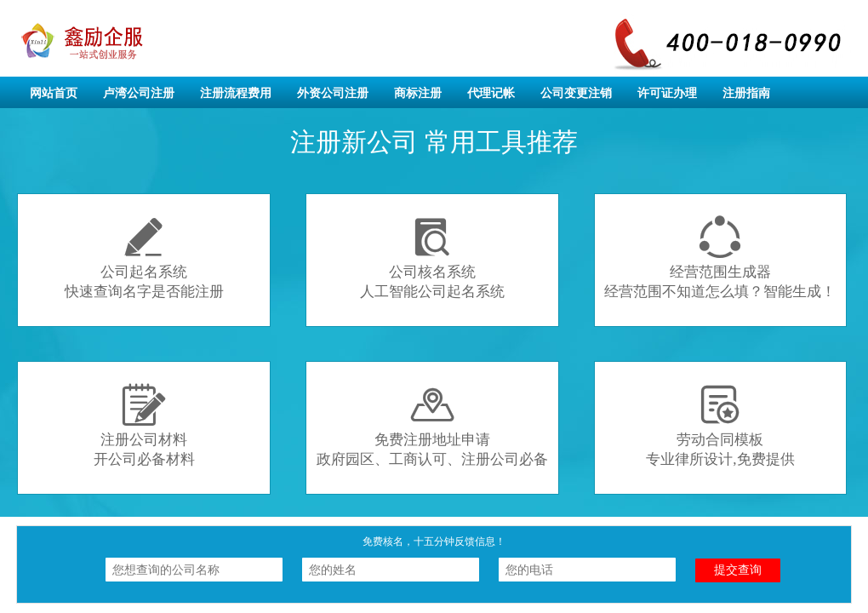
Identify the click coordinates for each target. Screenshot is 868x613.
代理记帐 (491, 93)
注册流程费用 (236, 93)
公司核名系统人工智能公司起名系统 (432, 258)
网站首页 (54, 93)
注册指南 (746, 93)
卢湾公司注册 (139, 93)
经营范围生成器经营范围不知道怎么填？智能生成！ (720, 258)
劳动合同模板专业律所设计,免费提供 (720, 425)
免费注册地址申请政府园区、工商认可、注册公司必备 (432, 425)
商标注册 (418, 93)
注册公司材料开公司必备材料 (144, 425)
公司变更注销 (576, 93)
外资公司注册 (333, 93)
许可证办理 (667, 93)
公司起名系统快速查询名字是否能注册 (144, 258)
